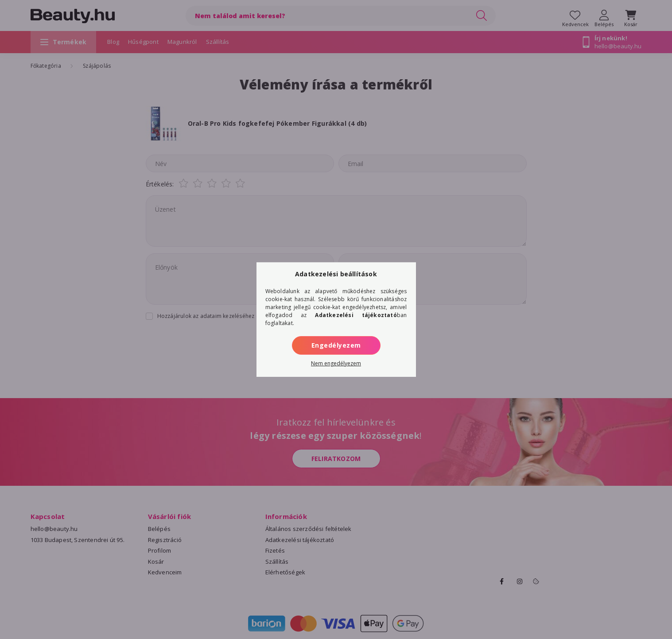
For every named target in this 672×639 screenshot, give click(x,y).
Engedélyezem (336, 345)
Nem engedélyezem (336, 363)
